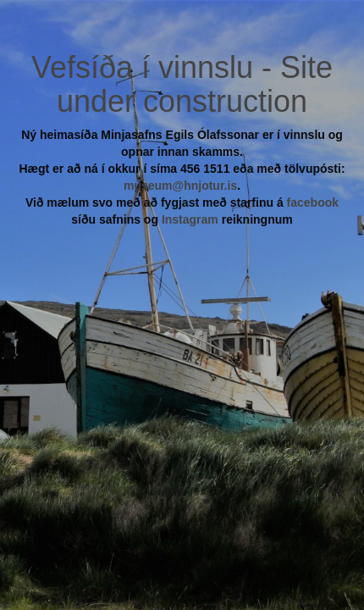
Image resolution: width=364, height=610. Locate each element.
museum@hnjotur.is (180, 186)
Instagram (190, 219)
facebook (313, 202)
